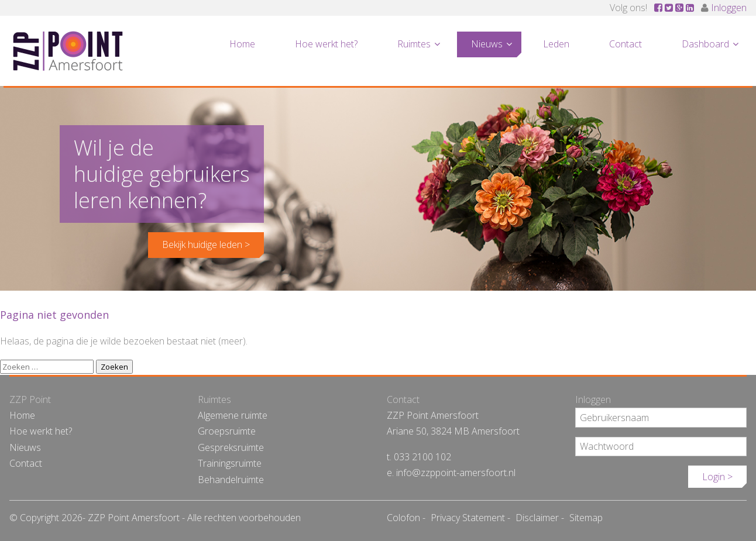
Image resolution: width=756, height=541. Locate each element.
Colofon (403, 518)
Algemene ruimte (233, 415)
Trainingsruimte (230, 463)
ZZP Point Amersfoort (68, 51)
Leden (556, 44)
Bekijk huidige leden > (206, 244)
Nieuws (487, 44)
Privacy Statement (468, 518)
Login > (717, 477)
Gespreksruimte (231, 447)
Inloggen (729, 8)
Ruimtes (414, 44)
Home (242, 44)
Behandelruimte (231, 480)
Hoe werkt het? (326, 44)
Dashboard (705, 44)
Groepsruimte (227, 431)
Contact (626, 44)
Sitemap (586, 518)
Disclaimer (537, 518)
